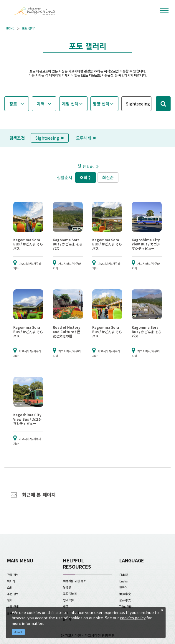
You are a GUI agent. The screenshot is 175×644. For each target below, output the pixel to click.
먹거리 (11, 581)
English (124, 581)
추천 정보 (13, 594)
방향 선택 (101, 104)
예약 (10, 600)
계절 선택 (70, 104)
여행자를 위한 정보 (75, 581)
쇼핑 (10, 587)
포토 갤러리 (29, 28)
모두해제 (86, 138)
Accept (18, 632)
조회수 (86, 177)
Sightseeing (50, 138)
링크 (66, 606)
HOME (10, 28)
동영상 (67, 587)
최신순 (108, 177)
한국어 (123, 587)
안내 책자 (69, 600)
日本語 (124, 575)
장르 (13, 104)
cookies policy (133, 618)
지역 (41, 104)
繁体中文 (125, 594)
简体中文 (125, 600)
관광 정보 (13, 575)
